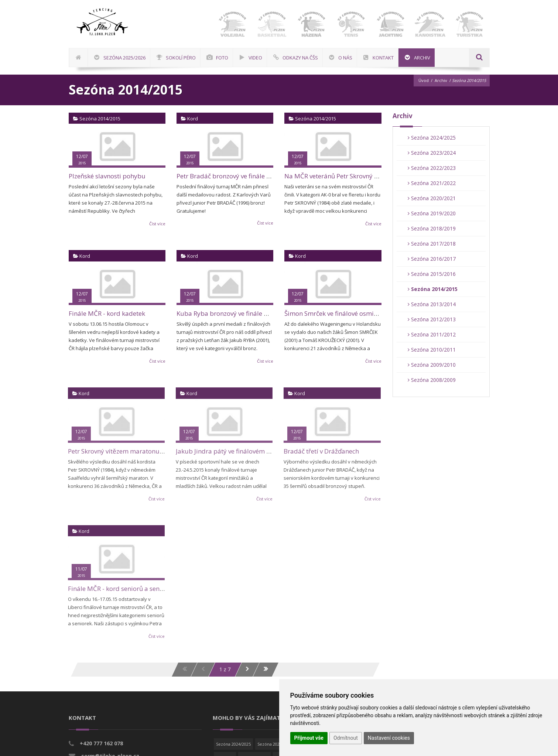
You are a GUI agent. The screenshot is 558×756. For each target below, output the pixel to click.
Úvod (424, 80)
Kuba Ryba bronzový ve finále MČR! (228, 313)
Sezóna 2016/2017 (432, 259)
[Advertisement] (534, 223)
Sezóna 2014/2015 (433, 289)
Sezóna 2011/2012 (432, 334)
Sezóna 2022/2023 (432, 168)
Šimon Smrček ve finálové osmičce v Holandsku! (353, 313)
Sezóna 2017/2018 (432, 244)
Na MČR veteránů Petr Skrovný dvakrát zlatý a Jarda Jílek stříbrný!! (380, 176)
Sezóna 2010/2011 (432, 350)
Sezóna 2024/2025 (432, 138)
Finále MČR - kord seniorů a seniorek (117, 589)
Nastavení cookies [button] (389, 738)
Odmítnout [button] (346, 738)
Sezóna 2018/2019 (432, 228)
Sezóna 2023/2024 (432, 153)
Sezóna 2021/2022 (432, 183)
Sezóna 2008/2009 (432, 380)
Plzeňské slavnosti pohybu (107, 176)
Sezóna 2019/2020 (432, 213)
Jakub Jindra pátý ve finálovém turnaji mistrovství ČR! (249, 451)
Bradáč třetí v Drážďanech (317, 451)
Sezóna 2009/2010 (432, 365)
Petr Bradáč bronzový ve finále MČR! (229, 176)
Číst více (157, 224)
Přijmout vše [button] (309, 738)
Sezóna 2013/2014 (432, 304)
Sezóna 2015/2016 (432, 274)
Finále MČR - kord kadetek (107, 313)
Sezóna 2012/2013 (432, 319)
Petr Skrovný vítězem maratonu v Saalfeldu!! (128, 451)
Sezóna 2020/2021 (432, 198)
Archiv (441, 80)
